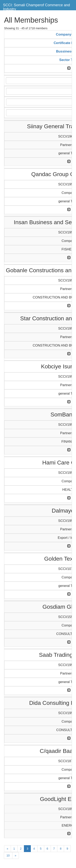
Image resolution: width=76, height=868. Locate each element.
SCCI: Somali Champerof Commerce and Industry (36, 7)
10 (8, 855)
